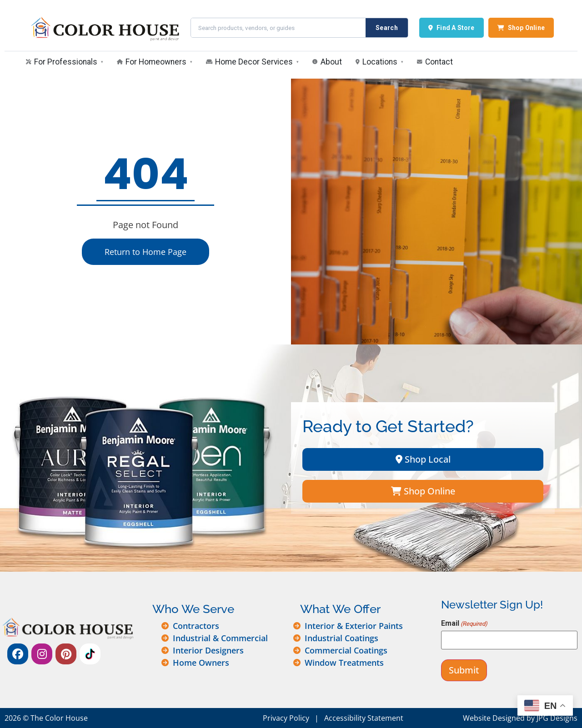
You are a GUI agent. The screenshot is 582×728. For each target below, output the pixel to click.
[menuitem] (65, 63)
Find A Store (452, 28)
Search (387, 28)
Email (464, 623)
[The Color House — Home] (104, 28)
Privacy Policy (286, 718)
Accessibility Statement (364, 718)
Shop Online (521, 28)
